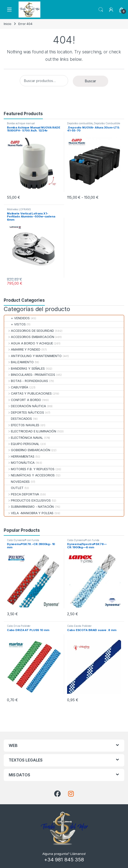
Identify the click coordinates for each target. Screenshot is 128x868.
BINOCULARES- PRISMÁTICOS (30, 375)
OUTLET (14, 488)
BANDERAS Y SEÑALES (25, 369)
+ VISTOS (15, 324)
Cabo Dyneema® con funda (23, 540)
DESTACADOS (18, 419)
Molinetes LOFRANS (19, 209)
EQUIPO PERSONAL (22, 444)
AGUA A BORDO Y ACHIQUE (28, 343)
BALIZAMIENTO (19, 362)
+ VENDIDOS (17, 318)
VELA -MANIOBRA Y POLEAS (29, 513)
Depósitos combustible (80, 123)
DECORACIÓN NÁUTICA (25, 406)
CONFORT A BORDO (23, 400)
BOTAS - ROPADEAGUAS (26, 381)
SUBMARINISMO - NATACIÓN (29, 507)
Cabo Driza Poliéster (19, 626)
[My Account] (111, 10)
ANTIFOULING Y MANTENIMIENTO (33, 356)
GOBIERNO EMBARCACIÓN (27, 450)
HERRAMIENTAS (19, 456)
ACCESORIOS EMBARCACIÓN (29, 337)
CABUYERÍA (16, 387)
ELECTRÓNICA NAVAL (24, 438)
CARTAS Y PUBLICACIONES (28, 393)
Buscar (90, 81)
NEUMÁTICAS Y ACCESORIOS (29, 475)
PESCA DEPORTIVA (22, 494)
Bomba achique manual (21, 123)
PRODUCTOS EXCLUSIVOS (27, 500)
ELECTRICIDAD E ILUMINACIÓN (30, 431)
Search (101, 10)
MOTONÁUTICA (19, 463)
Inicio (8, 24)
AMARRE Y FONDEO (22, 349)
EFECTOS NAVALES (22, 425)
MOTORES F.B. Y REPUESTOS (29, 469)
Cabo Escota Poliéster (79, 626)
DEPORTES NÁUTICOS (24, 413)
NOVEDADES (17, 482)
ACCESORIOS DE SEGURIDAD (29, 331)
